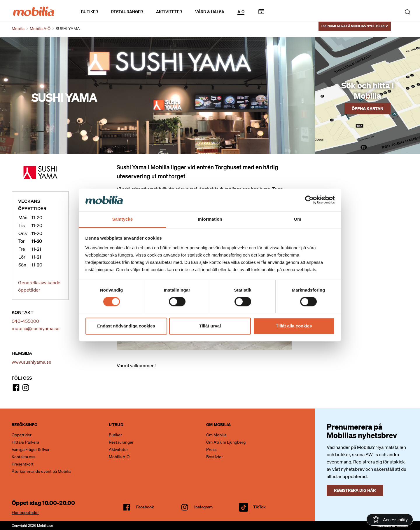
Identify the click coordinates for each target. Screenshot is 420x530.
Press (211, 449)
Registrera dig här (355, 490)
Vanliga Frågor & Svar (31, 449)
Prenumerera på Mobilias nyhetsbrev (355, 25)
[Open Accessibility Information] (390, 520)
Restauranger (127, 11)
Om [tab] (297, 219)
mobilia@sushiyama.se (36, 328)
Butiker (90, 11)
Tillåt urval (210, 326)
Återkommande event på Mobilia (41, 471)
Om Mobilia (216, 435)
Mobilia (18, 29)
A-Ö (241, 11)
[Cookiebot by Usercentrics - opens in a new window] (309, 200)
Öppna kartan (367, 108)
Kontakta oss (23, 457)
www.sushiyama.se (32, 362)
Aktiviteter (169, 11)
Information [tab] (210, 219)
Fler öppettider (25, 512)
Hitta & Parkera (25, 442)
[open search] (407, 11)
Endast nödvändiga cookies (126, 326)
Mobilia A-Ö (119, 457)
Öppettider (22, 435)
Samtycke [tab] (123, 219)
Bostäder (215, 457)
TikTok (259, 507)
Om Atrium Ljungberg (226, 442)
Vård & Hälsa (210, 11)
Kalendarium (261, 11)
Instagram (203, 507)
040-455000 (25, 321)
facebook (145, 507)
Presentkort (23, 464)
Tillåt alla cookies (294, 326)
